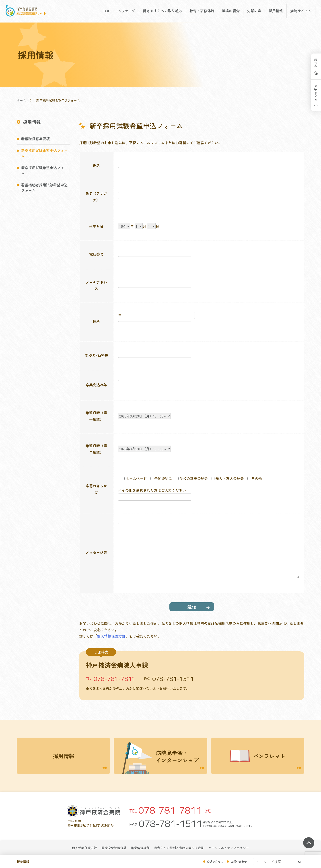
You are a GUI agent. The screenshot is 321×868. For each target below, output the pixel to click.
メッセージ (127, 11)
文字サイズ (316, 93)
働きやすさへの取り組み (163, 11)
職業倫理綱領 (140, 848)
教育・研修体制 (202, 11)
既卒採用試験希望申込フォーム (44, 170)
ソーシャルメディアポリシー (229, 848)
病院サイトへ (301, 11)
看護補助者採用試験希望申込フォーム (44, 187)
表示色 (316, 63)
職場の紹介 (231, 11)
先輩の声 (254, 11)
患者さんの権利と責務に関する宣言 (179, 848)
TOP (107, 11)
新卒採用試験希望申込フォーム (44, 153)
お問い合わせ (239, 861)
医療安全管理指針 (114, 848)
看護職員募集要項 (35, 139)
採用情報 (276, 11)
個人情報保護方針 (111, 636)
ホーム (21, 100)
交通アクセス (215, 861)
